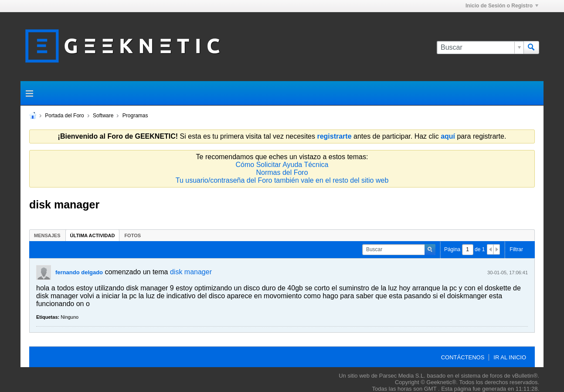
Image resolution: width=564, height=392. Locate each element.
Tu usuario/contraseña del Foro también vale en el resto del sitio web (282, 180)
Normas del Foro (282, 172)
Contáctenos (463, 357)
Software (103, 116)
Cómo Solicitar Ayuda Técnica (282, 165)
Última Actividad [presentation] (93, 235)
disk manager (191, 272)
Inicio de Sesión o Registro (502, 6)
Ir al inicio (510, 357)
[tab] (47, 235)
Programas (135, 116)
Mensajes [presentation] (47, 235)
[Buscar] (480, 48)
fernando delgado (79, 272)
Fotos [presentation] (133, 235)
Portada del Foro (64, 116)
